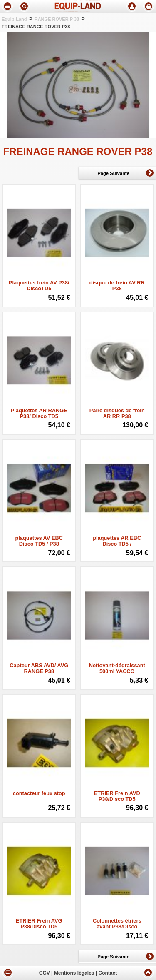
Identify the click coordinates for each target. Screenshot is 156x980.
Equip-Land (14, 19)
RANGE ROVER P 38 (57, 19)
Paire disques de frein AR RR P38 (117, 414)
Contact (108, 973)
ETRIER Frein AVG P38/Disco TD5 (39, 924)
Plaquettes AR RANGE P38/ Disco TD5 (39, 414)
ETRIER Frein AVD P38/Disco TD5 (117, 796)
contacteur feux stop (39, 793)
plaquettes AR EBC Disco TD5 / (117, 541)
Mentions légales (74, 973)
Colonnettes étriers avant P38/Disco (117, 924)
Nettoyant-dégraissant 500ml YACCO (117, 668)
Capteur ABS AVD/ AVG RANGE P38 (39, 668)
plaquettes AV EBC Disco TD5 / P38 (39, 541)
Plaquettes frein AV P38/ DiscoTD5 (39, 286)
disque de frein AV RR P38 (117, 286)
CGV (45, 973)
